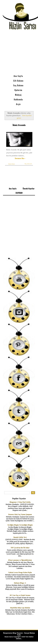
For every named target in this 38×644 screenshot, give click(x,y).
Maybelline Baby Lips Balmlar (20, 608)
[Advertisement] (19, 53)
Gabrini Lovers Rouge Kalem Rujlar (20, 572)
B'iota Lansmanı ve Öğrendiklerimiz (20, 560)
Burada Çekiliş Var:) (20, 537)
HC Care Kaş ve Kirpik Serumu (20, 595)
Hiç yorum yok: (28, 164)
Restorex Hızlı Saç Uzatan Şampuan (20, 514)
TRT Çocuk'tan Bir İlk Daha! (20, 548)
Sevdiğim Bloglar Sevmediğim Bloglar (20, 525)
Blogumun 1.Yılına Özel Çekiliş (20, 502)
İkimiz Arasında (19, 125)
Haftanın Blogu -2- (20, 583)
